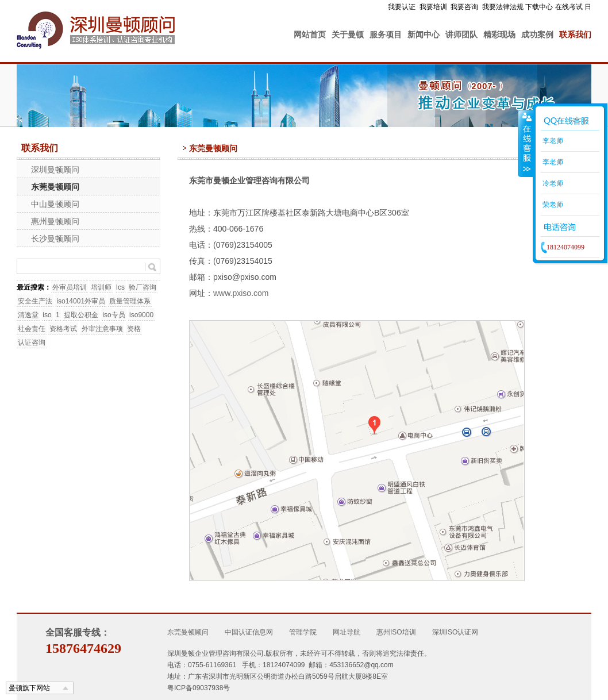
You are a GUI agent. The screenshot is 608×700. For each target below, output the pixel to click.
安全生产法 (35, 301)
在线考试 (569, 7)
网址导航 (347, 632)
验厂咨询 (143, 287)
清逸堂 (28, 315)
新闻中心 (424, 34)
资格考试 (63, 329)
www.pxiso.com (241, 293)
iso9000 (141, 315)
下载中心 (539, 7)
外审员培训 (70, 287)
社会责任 (32, 329)
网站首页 (310, 34)
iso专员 (113, 315)
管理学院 (303, 632)
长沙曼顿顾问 (55, 239)
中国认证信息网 (249, 632)
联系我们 (575, 34)
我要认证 (402, 7)
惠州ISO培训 (396, 632)
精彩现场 (499, 34)
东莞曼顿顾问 (55, 187)
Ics (120, 287)
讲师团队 (461, 34)
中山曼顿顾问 (55, 204)
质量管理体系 (130, 301)
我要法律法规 (503, 7)
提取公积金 (81, 315)
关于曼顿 (348, 34)
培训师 (101, 287)
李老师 (552, 141)
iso (47, 315)
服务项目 (386, 34)
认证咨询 (32, 343)
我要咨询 (464, 7)
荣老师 (552, 205)
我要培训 (433, 7)
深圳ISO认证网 (455, 632)
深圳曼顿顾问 (55, 170)
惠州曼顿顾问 (55, 221)
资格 (134, 329)
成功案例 (537, 34)
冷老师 (552, 183)
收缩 (526, 143)
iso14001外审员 (81, 301)
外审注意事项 (102, 329)
